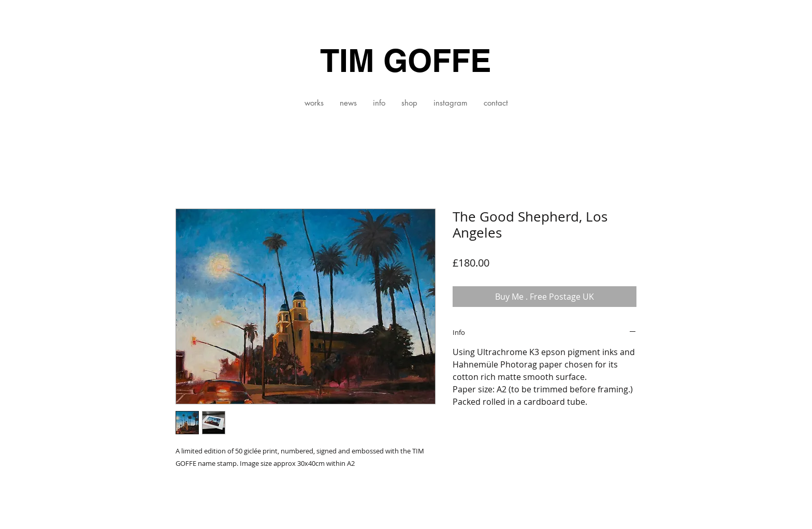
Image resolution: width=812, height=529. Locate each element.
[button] (314, 103)
